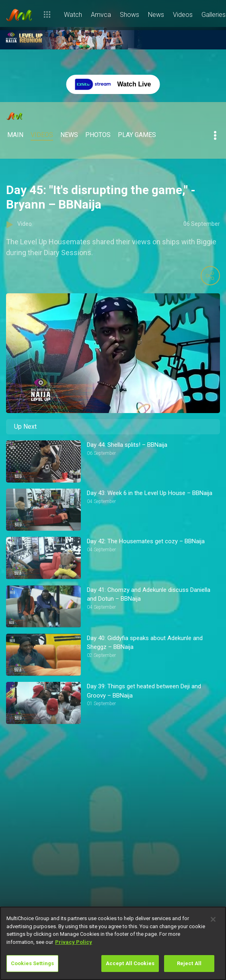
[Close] (213, 919)
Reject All (189, 963)
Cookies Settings (32, 963)
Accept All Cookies (130, 963)
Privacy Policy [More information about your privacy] (74, 942)
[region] (113, 943)
